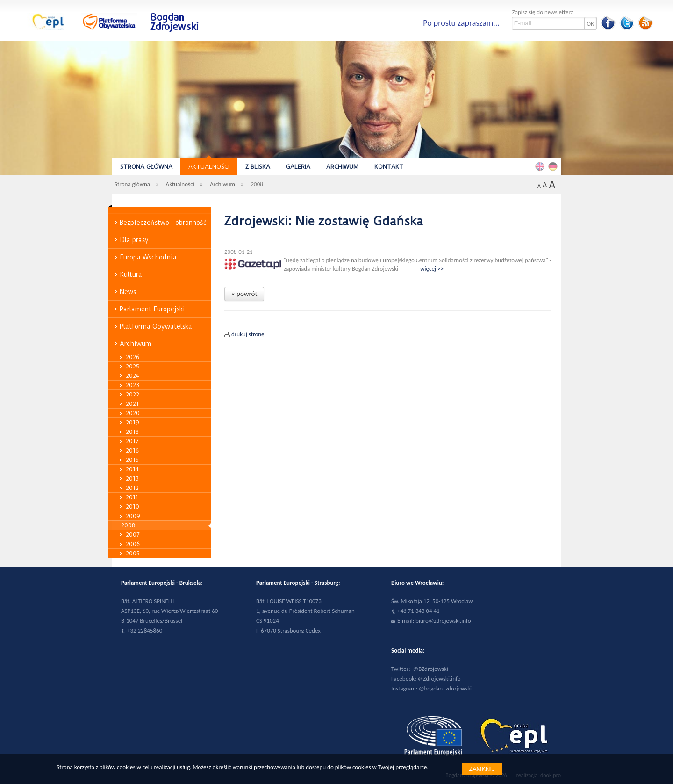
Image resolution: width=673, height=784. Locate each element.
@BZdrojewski (431, 669)
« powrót (244, 294)
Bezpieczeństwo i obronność (163, 223)
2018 (132, 432)
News (128, 292)
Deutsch (554, 166)
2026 (132, 357)
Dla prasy (134, 240)
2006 (133, 544)
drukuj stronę (248, 334)
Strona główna (146, 167)
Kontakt (389, 167)
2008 (128, 525)
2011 (132, 497)
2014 (132, 469)
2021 (132, 404)
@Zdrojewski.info (439, 679)
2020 (133, 413)
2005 (133, 553)
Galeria (298, 167)
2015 (132, 460)
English (541, 166)
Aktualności (209, 167)
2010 (132, 507)
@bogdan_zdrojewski (445, 688)
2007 (133, 535)
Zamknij (482, 769)
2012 (132, 488)
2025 (132, 366)
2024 (132, 376)
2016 (132, 450)
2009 (133, 516)
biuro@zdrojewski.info (443, 621)
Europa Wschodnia (148, 257)
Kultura (131, 274)
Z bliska (258, 167)
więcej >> (432, 269)
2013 (132, 478)
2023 (132, 385)
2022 (132, 394)
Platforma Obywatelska (156, 326)
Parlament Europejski (152, 309)
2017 (132, 441)
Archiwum (342, 167)
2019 (132, 422)
